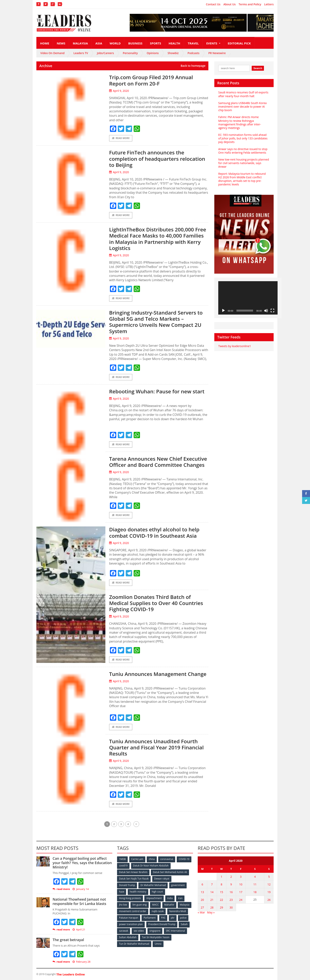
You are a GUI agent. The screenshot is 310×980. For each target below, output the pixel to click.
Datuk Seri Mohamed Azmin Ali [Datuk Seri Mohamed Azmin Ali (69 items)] (170, 872)
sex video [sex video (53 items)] (139, 931)
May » (211, 912)
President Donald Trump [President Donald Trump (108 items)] (162, 924)
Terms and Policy (250, 4)
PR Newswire (217, 53)
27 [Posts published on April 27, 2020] (202, 907)
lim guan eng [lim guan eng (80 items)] (140, 905)
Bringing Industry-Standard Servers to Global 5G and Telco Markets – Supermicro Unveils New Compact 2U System (156, 322)
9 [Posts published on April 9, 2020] (231, 884)
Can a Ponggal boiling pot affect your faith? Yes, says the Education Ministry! (82, 863)
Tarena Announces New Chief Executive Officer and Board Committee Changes (158, 462)
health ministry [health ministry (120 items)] (138, 892)
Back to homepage (193, 66)
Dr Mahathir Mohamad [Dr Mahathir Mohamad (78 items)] (153, 885)
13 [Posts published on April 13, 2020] (202, 892)
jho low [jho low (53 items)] (123, 905)
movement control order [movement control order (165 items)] (133, 911)
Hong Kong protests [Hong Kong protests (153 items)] (130, 898)
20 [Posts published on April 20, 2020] (202, 900)
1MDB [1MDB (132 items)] (122, 859)
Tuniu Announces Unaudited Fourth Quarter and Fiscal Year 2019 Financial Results (156, 747)
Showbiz (173, 53)
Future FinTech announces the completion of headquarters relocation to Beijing (157, 159)
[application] (248, 298)
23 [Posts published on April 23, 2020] (231, 900)
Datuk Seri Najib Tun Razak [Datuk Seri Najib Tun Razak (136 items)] (134, 879)
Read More (121, 138)
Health (174, 43)
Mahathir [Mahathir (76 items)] (169, 905)
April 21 (79, 930)
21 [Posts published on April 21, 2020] (212, 900)
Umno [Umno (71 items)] (158, 944)
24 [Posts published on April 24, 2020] (241, 900)
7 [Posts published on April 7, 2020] (212, 884)
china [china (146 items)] (152, 859)
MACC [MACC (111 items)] (155, 905)
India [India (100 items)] (170, 898)
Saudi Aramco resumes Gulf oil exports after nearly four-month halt (243, 94)
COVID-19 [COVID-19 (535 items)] (184, 859)
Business (135, 43)
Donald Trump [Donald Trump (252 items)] (127, 885)
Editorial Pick (239, 43)
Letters (269, 4)
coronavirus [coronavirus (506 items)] (167, 859)
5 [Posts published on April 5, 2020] (269, 877)
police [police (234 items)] (183, 918)
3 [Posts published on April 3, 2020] (241, 877)
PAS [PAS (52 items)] (163, 918)
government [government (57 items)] (178, 885)
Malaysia (80, 43)
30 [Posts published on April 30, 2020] (231, 907)
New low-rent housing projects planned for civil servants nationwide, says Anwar (244, 163)
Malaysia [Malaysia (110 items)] (185, 905)
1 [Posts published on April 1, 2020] (221, 877)
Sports (155, 43)
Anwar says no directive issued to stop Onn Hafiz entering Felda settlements (243, 151)
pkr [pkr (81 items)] (173, 918)
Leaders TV (81, 53)
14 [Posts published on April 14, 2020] (212, 892)
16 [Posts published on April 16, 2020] (231, 892)
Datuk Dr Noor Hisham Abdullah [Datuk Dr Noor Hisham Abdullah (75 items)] (151, 866)
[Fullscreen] (272, 311)
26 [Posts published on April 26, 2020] (269, 900)
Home (45, 43)
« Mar (201, 912)
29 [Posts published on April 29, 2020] (221, 907)
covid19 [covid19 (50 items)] (123, 866)
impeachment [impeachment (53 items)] (154, 898)
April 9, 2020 (119, 91)
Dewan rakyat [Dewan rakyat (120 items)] (162, 879)
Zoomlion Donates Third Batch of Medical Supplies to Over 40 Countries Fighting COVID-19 (156, 603)
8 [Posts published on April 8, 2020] (221, 884)
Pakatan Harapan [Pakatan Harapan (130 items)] (129, 918)
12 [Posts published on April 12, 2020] (269, 884)
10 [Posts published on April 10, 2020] (241, 884)
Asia (99, 43)
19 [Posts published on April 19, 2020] (269, 892)
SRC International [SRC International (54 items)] (175, 931)
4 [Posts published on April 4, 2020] (255, 877)
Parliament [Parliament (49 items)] (150, 918)
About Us (230, 4)
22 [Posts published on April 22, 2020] (221, 900)
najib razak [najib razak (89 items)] (158, 911)
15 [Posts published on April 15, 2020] (221, 892)
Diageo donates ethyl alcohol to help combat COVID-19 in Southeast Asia (154, 532)
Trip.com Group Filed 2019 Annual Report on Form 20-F (151, 80)
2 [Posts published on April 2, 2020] (231, 877)
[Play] (223, 311)
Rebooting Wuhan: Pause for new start (157, 391)
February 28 (82, 962)
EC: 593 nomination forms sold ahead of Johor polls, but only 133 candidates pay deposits (243, 138)
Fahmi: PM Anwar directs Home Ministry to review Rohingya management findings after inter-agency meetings (240, 122)
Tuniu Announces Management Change (158, 674)
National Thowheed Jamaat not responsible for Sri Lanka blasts (79, 901)
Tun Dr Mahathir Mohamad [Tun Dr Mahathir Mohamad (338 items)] (134, 944)
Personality (130, 53)
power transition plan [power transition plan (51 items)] (131, 924)
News (61, 43)
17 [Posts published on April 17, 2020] (241, 892)
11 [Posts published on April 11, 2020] (255, 884)
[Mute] (266, 311)
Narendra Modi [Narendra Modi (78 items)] (178, 911)
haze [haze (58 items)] (122, 892)
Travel (193, 43)
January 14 (81, 889)
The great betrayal (68, 940)
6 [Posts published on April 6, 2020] (202, 884)
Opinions (153, 53)
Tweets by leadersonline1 (235, 346)
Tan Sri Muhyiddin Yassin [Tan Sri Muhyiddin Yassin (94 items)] (156, 937)
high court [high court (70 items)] (157, 892)
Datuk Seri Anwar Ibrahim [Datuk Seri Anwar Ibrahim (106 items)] (133, 872)
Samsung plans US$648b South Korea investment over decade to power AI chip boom (242, 107)
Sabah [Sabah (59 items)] (184, 924)
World (115, 43)
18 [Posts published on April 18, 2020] (255, 892)
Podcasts (194, 53)
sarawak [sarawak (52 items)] (124, 931)
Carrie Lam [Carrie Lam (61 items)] (137, 859)
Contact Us (213, 4)
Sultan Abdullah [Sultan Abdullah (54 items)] (128, 937)
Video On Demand (52, 53)
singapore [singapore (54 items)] (155, 931)
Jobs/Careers (105, 53)
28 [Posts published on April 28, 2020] (212, 907)
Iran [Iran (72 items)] (180, 898)
